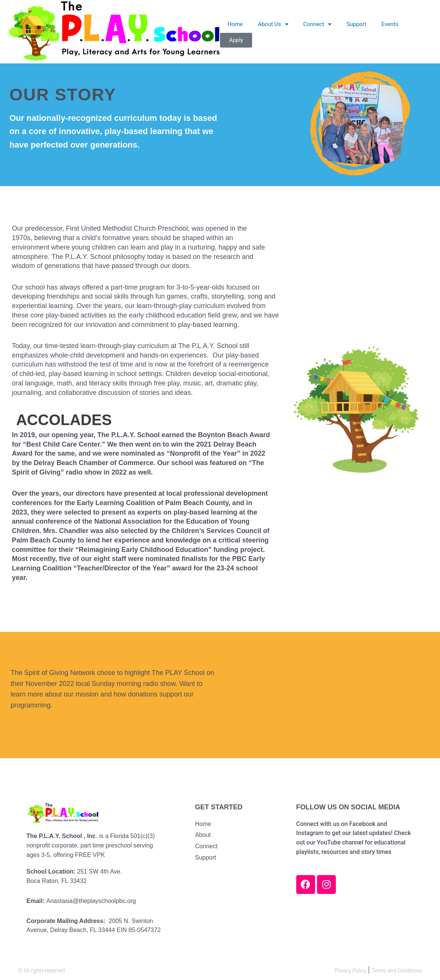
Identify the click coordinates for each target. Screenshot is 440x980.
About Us (273, 24)
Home (235, 24)
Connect (318, 24)
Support (356, 24)
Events (390, 24)
